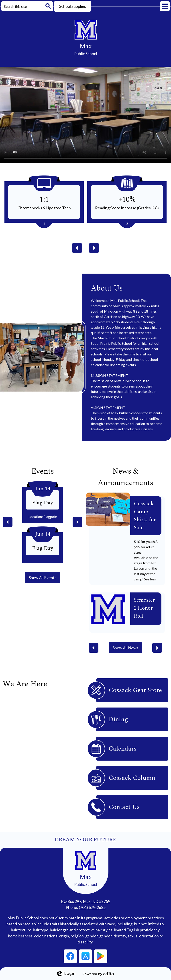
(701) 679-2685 (92, 907)
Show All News (125, 648)
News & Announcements (125, 477)
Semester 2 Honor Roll (144, 608)
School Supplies (73, 6)
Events (43, 471)
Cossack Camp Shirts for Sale (145, 516)
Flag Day (43, 503)
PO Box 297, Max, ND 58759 (86, 901)
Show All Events (43, 578)
